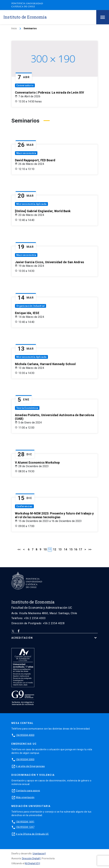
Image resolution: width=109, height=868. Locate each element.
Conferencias (24, 506)
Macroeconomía (26, 153)
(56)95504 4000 (25, 735)
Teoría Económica (27, 408)
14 (65, 549)
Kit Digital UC (32, 863)
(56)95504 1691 (25, 822)
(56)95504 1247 (25, 827)
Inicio (14, 28)
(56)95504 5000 (25, 759)
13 (60, 549)
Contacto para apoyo (28, 790)
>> (90, 549)
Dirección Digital (30, 858)
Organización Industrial (31, 306)
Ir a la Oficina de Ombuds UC (32, 834)
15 (71, 549)
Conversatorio (25, 85)
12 (55, 549)
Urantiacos (38, 854)
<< (19, 549)
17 (80, 549)
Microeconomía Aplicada (31, 204)
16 (76, 549)
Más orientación (25, 797)
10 (45, 549)
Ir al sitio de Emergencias (30, 766)
